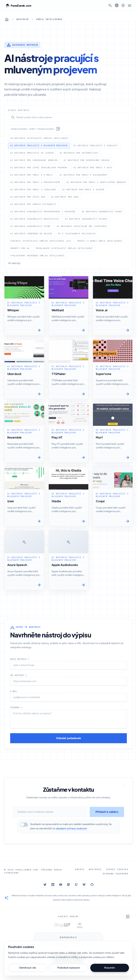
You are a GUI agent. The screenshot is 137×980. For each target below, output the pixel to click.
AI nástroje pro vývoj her (28, 197)
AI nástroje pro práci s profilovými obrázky (96, 182)
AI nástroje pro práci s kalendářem (83, 175)
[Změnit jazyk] (117, 5)
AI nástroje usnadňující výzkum (86, 219)
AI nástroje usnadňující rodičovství (35, 219)
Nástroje (22, 19)
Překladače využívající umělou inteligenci (64, 248)
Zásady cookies (118, 869)
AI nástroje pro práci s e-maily (32, 175)
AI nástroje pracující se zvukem (32, 153)
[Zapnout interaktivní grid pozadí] (129, 917)
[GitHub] (92, 885)
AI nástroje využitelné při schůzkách (82, 226)
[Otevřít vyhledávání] (110, 6)
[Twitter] (45, 885)
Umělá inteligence (48, 19)
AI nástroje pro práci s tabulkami (33, 190)
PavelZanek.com (26, 870)
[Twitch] (76, 885)
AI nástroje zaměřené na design (31, 234)
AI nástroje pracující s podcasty (96, 146)
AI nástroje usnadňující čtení (31, 226)
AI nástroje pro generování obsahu (87, 160)
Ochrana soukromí (116, 874)
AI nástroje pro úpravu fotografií (33, 204)
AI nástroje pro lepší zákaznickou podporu (39, 168)
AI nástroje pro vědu (65, 197)
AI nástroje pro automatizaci (79, 153)
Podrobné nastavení (69, 968)
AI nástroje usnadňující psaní (102, 212)
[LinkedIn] (53, 885)
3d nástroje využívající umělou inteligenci (40, 138)
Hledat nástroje (19, 110)
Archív (82, 869)
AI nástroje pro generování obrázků (34, 160)
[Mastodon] (68, 885)
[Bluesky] (84, 885)
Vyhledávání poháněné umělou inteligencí (37, 256)
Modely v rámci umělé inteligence (100, 241)
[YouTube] (61, 885)
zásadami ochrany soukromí (71, 828)
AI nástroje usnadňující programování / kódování (43, 212)
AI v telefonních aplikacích (77, 234)
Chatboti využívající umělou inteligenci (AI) (41, 241)
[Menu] (130, 6)
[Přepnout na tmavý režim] (123, 6)
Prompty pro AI (20, 248)
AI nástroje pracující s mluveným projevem (39, 146)
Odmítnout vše (28, 968)
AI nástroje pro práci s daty (93, 168)
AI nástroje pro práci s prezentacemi (35, 182)
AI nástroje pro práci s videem (83, 190)
